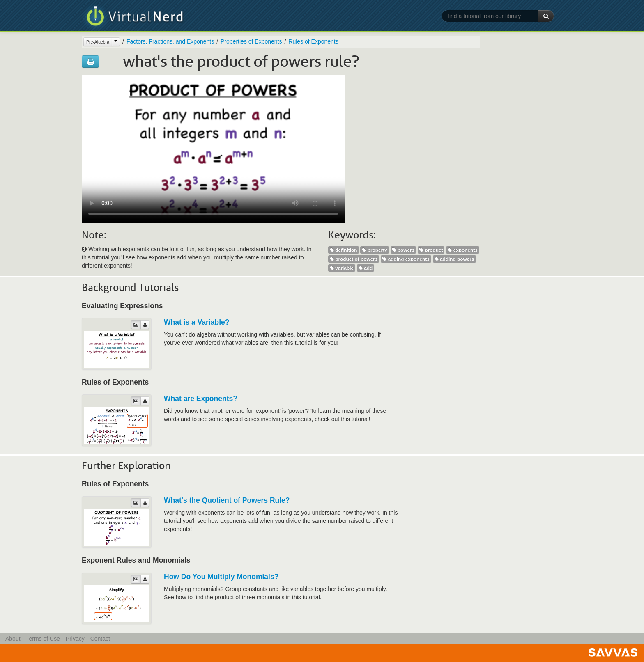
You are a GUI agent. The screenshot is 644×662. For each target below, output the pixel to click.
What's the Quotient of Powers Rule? (227, 500)
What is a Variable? (197, 322)
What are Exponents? (201, 399)
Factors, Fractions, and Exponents (170, 41)
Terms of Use (43, 639)
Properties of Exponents (251, 41)
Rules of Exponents (313, 41)
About (13, 639)
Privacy (75, 639)
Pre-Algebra (98, 42)
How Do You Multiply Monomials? (221, 577)
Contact (100, 639)
